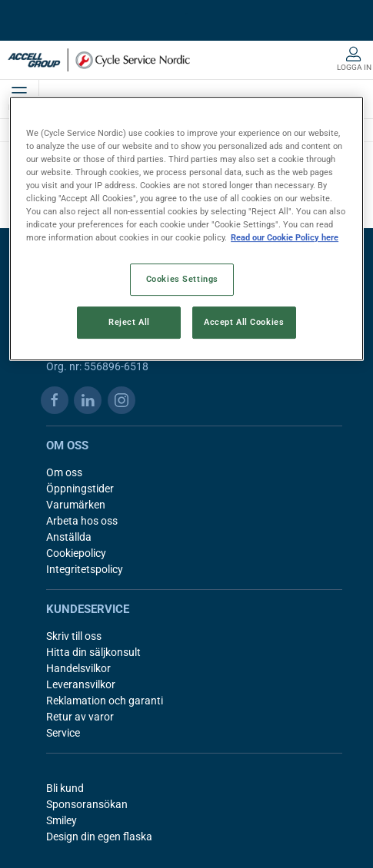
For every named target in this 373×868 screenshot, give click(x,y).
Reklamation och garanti (105, 701)
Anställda (69, 537)
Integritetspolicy (85, 569)
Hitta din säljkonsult (93, 652)
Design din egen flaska (99, 837)
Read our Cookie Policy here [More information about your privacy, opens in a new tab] (285, 237)
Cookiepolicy (76, 553)
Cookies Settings (182, 279)
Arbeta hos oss (82, 521)
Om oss (64, 472)
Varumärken (76, 505)
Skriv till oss (74, 636)
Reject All (129, 322)
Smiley (62, 820)
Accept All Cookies (244, 322)
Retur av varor (80, 717)
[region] (186, 229)
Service (63, 733)
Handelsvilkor (78, 668)
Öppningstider (80, 489)
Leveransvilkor (81, 684)
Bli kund (65, 788)
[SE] (99, 60)
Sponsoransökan (87, 804)
